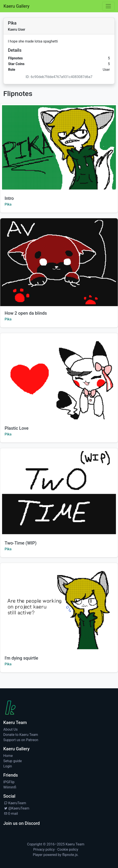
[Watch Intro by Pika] (59, 147)
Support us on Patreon (21, 740)
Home (8, 756)
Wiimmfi (10, 787)
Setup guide (13, 761)
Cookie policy (68, 849)
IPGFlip (9, 782)
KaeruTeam (15, 803)
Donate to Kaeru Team (21, 735)
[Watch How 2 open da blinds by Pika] (59, 262)
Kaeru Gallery (16, 6)
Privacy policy (44, 849)
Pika (8, 204)
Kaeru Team (75, 844)
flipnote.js (70, 855)
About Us (10, 729)
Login (8, 766)
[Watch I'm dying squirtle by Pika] (59, 607)
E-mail (11, 814)
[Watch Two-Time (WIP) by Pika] (59, 492)
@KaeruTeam (16, 808)
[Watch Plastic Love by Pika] (59, 377)
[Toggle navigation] (108, 6)
